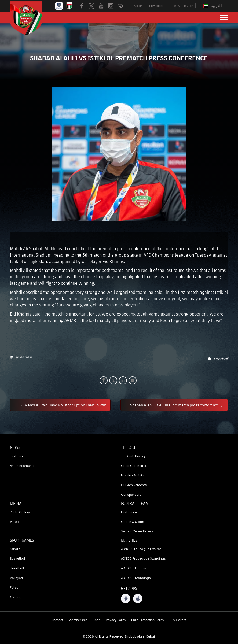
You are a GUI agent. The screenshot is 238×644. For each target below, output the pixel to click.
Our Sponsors (131, 495)
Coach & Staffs (133, 522)
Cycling (16, 597)
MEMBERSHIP (183, 6)
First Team (18, 456)
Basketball (18, 558)
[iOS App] (138, 599)
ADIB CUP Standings (136, 578)
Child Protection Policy (148, 620)
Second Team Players (137, 531)
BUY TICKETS (158, 6)
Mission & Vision (133, 475)
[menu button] (224, 17)
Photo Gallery (20, 512)
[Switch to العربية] (213, 6)
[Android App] (126, 599)
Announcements (22, 466)
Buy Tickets (178, 620)
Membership (78, 620)
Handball (17, 568)
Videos (15, 522)
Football (221, 359)
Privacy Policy (116, 620)
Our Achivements (134, 485)
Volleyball (17, 578)
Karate (15, 549)
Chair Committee (134, 466)
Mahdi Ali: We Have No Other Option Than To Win (65, 405)
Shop (97, 620)
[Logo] (30, 18)
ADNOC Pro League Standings (143, 558)
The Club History (133, 456)
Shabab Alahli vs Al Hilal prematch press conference (175, 405)
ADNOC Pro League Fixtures (141, 549)
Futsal (15, 587)
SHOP (138, 6)
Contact (57, 620)
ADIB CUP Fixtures (134, 568)
